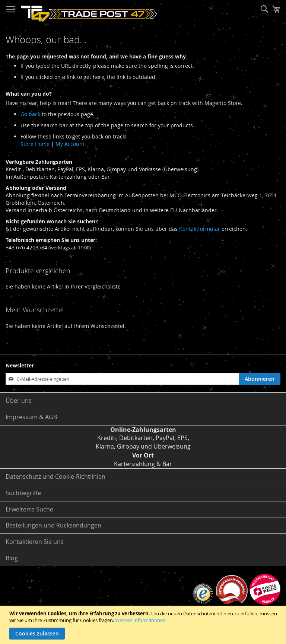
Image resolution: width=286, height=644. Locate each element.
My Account (70, 144)
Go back (30, 114)
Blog (12, 558)
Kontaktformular (200, 229)
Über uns (19, 401)
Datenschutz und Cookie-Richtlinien (55, 476)
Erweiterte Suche (29, 509)
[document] (144, 625)
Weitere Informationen (140, 620)
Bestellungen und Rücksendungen (53, 525)
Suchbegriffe (23, 493)
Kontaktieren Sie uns (35, 542)
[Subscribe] (260, 379)
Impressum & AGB (31, 417)
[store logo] (89, 14)
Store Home (35, 144)
